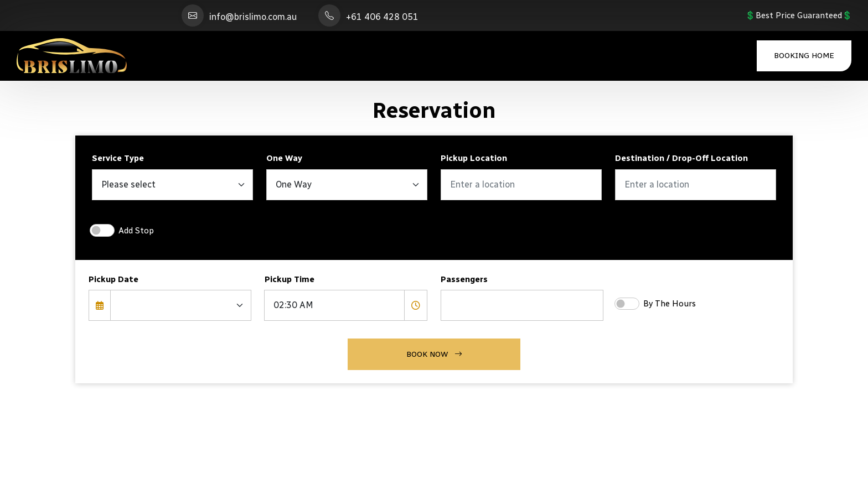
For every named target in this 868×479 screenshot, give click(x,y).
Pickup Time (290, 279)
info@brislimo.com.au (253, 17)
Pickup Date (113, 279)
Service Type (118, 158)
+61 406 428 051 (382, 17)
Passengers (464, 279)
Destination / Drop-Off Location (681, 158)
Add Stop (136, 231)
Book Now (434, 354)
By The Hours (670, 304)
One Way (284, 158)
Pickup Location (474, 158)
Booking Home (804, 56)
